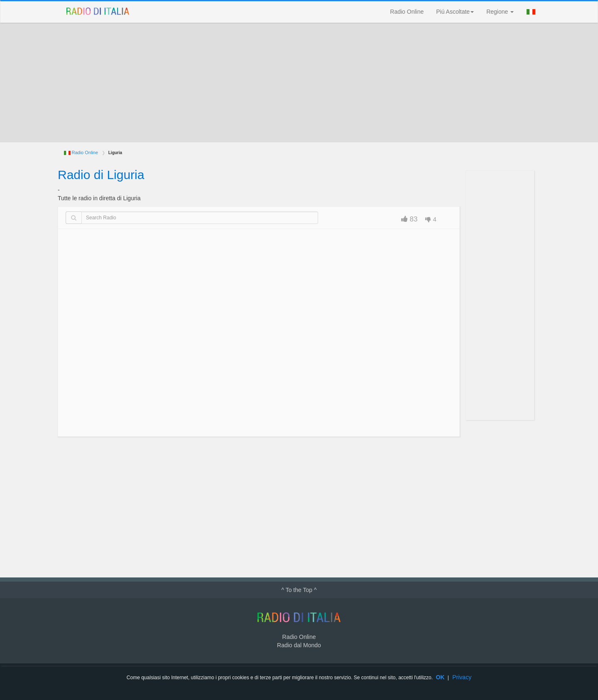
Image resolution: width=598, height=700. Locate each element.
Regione (500, 12)
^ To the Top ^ (299, 590)
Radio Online (407, 12)
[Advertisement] (299, 83)
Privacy (462, 677)
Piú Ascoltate (455, 12)
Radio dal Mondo (299, 645)
